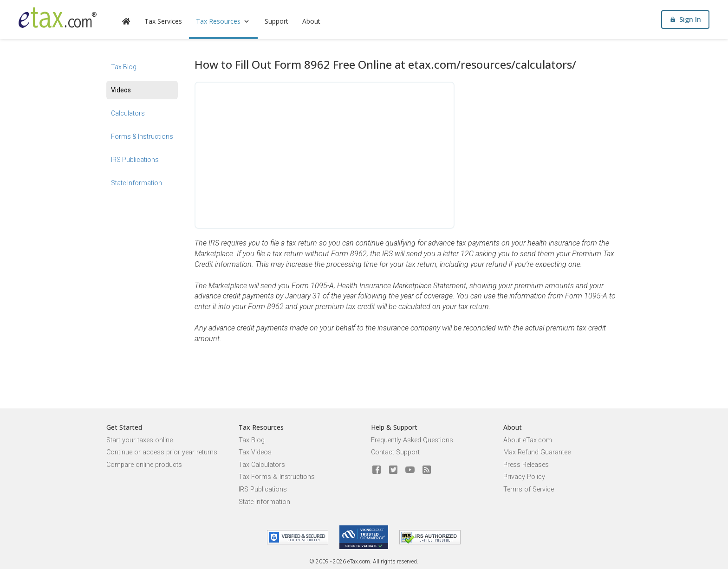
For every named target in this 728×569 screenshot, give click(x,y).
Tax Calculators (262, 465)
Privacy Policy (524, 477)
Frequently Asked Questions (412, 440)
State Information (136, 183)
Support (276, 21)
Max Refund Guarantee (537, 452)
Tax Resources (223, 21)
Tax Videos (255, 452)
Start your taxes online (140, 440)
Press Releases (526, 465)
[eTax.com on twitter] (393, 470)
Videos (121, 90)
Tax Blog (124, 67)
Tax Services (163, 21)
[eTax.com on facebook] (377, 470)
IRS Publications (135, 160)
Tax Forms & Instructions (277, 477)
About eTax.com (528, 440)
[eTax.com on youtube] (410, 470)
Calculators (128, 113)
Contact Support (395, 452)
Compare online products (144, 465)
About (311, 21)
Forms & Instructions (142, 136)
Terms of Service (529, 489)
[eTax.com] (58, 18)
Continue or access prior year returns (162, 452)
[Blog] (427, 470)
